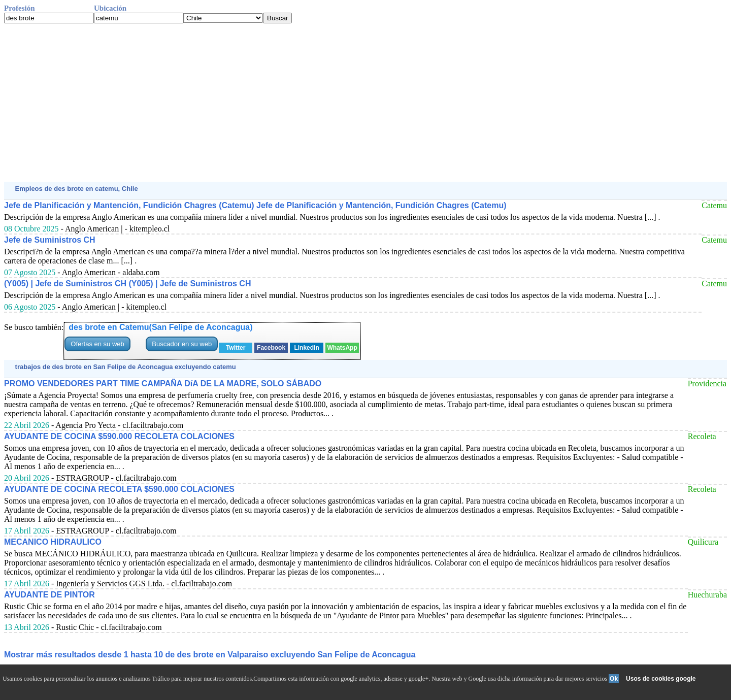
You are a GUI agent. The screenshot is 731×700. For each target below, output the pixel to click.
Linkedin (306, 348)
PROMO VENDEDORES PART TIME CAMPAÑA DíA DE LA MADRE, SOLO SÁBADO (163, 384)
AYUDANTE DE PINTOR (49, 595)
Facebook (271, 348)
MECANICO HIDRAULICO (53, 542)
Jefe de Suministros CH (50, 240)
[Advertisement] (309, 103)
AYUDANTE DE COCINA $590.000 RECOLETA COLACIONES (119, 436)
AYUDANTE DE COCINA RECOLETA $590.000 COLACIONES (119, 489)
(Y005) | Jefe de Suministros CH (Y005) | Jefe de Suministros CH (127, 284)
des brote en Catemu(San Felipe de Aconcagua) (160, 327)
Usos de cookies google (661, 679)
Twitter (236, 348)
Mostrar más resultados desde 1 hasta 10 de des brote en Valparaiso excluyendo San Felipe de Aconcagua (210, 655)
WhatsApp (342, 348)
